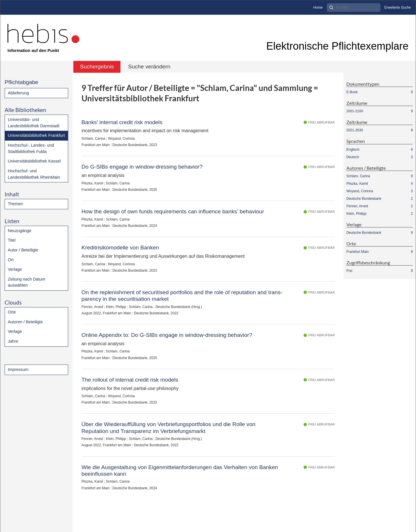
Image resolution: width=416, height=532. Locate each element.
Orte (12, 312)
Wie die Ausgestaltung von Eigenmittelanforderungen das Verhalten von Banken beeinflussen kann (180, 471)
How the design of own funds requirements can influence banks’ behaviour (173, 211)
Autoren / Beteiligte (25, 322)
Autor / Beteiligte (23, 250)
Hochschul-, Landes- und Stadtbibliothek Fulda (31, 148)
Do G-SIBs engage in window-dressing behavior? (142, 167)
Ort (11, 260)
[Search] (354, 8)
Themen (15, 204)
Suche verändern (149, 67)
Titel (12, 240)
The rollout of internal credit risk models (130, 380)
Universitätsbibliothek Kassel (34, 161)
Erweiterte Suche (398, 8)
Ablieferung (18, 93)
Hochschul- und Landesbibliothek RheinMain (34, 174)
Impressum (18, 369)
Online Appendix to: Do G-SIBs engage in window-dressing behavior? (167, 335)
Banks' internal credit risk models (122, 122)
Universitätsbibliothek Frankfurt (36, 135)
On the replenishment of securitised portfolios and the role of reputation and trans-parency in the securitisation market (182, 296)
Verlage (15, 269)
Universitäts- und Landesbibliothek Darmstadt (34, 123)
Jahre (13, 341)
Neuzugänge (20, 231)
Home (318, 8)
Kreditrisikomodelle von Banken (120, 248)
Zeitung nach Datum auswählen (27, 282)
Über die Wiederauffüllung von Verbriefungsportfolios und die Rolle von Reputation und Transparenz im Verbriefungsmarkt (168, 428)
